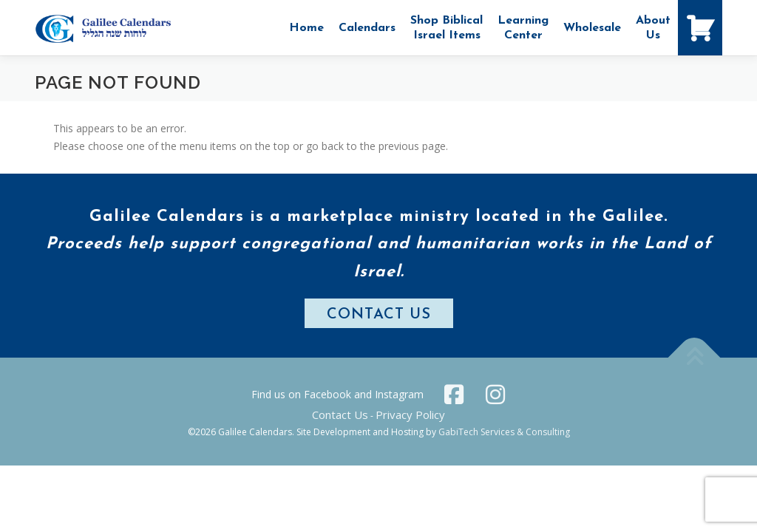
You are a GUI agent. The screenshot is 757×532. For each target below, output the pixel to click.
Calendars (367, 28)
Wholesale (592, 28)
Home (306, 28)
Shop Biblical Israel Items (447, 28)
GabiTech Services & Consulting (504, 432)
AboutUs (653, 28)
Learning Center (523, 28)
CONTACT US (379, 315)
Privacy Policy (410, 415)
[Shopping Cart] (700, 28)
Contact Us (340, 415)
